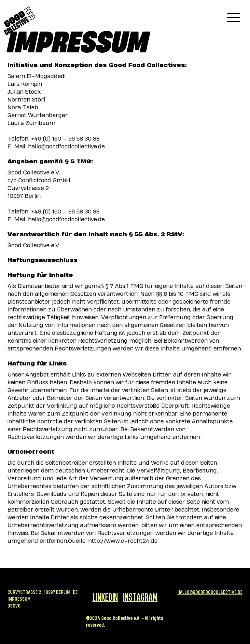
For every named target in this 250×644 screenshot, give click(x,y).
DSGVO (14, 606)
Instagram (140, 596)
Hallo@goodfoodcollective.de (210, 592)
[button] (234, 18)
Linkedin (105, 596)
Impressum (19, 599)
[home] (20, 21)
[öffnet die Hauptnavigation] (234, 18)
